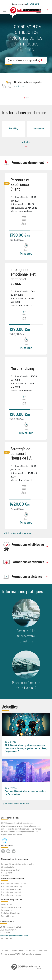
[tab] (26, 163)
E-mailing (5, 876)
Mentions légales (8, 954)
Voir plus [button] (26, 142)
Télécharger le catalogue (11, 907)
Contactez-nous (19, 4)
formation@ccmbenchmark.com (14, 936)
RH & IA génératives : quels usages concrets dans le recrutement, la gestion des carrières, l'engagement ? (26, 748)
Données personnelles (37, 950)
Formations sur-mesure (11, 895)
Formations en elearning (11, 886)
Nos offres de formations (13, 878)
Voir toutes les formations (18, 533)
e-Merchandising (22, 366)
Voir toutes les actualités (17, 803)
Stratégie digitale (8, 867)
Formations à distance (23, 577)
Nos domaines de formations (14, 859)
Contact (5, 950)
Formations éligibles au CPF (24, 546)
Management (7, 873)
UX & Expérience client (11, 870)
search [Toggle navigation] (48, 10)
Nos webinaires (8, 916)
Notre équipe (7, 910)
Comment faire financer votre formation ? (26, 636)
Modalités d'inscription (11, 913)
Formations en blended (11, 892)
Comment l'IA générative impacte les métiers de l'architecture (25, 793)
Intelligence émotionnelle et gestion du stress (23, 276)
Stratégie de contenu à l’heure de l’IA (21, 453)
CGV (10, 950)
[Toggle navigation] (5, 10)
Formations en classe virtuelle (14, 883)
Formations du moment (24, 163)
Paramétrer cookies (20, 950)
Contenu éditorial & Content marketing (18, 864)
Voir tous (20, 86)
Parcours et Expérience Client (20, 184)
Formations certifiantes (24, 562)
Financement (7, 904)
